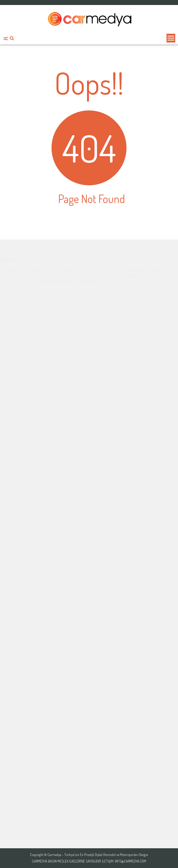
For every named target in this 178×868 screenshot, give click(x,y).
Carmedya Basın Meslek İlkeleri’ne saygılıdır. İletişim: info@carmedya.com (89, 861)
